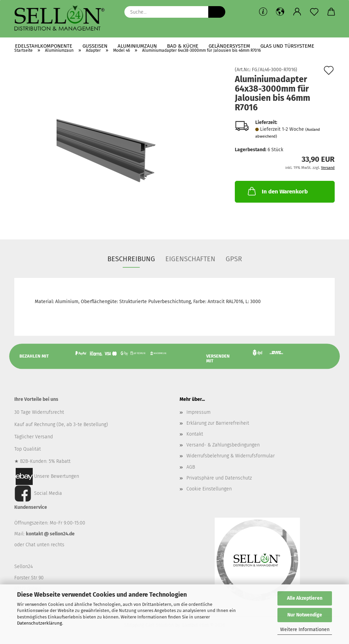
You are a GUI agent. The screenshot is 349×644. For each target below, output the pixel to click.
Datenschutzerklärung (40, 623)
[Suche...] (217, 12)
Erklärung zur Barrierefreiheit (218, 423)
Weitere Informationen (305, 630)
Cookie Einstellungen (209, 489)
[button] (280, 12)
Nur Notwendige (305, 615)
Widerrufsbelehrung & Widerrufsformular (231, 456)
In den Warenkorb (277, 191)
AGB (191, 467)
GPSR (234, 259)
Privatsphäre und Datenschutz (219, 478)
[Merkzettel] (314, 12)
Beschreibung (131, 259)
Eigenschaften (190, 259)
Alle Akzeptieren (305, 598)
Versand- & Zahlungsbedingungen (223, 445)
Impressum (199, 412)
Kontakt (195, 434)
